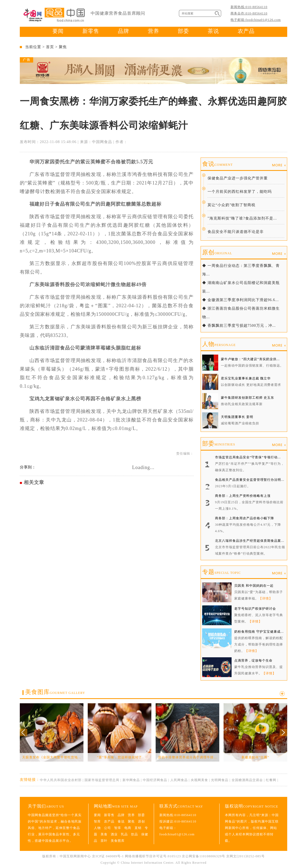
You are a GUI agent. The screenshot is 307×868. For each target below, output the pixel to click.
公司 (108, 828)
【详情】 (266, 598)
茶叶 (104, 841)
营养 (153, 31)
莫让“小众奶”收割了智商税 (231, 205)
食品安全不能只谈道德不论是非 (236, 232)
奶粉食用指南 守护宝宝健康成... (259, 632)
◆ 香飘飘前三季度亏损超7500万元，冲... (239, 326)
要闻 (58, 31)
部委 (183, 31)
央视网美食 (199, 780)
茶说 (213, 31)
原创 (217, 252)
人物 (219, 344)
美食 (104, 834)
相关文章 (34, 482)
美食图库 (55, 692)
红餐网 (271, 780)
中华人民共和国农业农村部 (61, 780)
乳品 (124, 834)
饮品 (135, 834)
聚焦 (63, 47)
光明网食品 (220, 780)
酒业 (114, 834)
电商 (128, 828)
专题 (221, 572)
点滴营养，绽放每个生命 (253, 660)
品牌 (124, 31)
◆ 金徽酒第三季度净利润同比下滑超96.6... (241, 300)
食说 (217, 164)
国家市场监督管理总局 (102, 780)
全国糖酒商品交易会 (247, 780)
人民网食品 (179, 780)
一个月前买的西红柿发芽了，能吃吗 (240, 192)
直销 (138, 828)
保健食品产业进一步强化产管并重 (238, 178)
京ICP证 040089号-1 (108, 856)
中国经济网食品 (155, 780)
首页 (50, 47)
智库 (97, 821)
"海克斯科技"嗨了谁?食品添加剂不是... (242, 218)
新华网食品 (131, 780)
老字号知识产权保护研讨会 (255, 609)
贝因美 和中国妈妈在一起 (254, 586)
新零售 (91, 31)
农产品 (246, 31)
